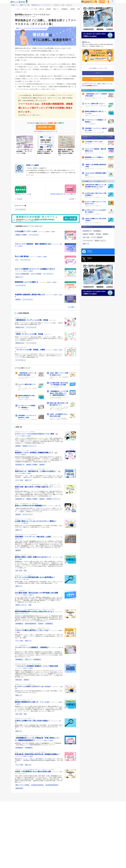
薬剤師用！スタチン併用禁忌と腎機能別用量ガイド (34, 453)
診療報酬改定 (65, 9)
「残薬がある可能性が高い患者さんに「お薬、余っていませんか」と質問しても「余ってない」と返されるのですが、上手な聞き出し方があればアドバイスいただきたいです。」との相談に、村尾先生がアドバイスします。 (39, 510)
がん (17, 260)
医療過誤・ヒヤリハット (29, 446)
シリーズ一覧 (33, 9)
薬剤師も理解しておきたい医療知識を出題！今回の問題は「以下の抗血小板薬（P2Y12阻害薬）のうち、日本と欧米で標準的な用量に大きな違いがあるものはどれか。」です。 (39, 727)
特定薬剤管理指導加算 (52, 785)
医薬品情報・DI (20, 465)
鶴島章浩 (24, 455)
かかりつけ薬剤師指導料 (22, 274)
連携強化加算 (19, 788)
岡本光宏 (17, 489)
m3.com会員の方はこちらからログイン (45, 131)
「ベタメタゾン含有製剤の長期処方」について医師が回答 (36, 666)
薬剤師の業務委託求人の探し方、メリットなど (33, 702)
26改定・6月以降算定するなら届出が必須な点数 (33, 771)
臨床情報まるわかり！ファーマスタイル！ (42, 5)
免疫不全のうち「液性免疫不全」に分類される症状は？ (36, 471)
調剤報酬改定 (19, 624)
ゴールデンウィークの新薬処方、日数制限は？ (33, 647)
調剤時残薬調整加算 (31, 624)
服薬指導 (73, 9)
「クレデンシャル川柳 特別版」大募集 (30, 350)
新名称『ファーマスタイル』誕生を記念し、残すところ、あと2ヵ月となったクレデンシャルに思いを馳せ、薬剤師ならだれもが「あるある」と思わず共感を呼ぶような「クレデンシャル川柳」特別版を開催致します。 (39, 356)
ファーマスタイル (20, 209)
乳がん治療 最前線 (22, 256)
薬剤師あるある (20, 327)
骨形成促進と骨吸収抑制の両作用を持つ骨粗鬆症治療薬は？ (37, 754)
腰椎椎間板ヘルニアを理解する (27, 282)
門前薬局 (98, 234)
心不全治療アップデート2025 (26, 231)
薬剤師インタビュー (21, 605)
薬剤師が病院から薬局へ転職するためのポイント (33, 557)
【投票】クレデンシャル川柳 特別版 (29, 334)
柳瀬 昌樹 (26, 523)
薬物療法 (26, 680)
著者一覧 (41, 9)
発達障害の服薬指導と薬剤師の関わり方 (30, 295)
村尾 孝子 (58, 506)
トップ (18, 9)
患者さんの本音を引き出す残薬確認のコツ (31, 506)
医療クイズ (56, 9)
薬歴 (79, 9)
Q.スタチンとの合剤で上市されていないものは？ (33, 686)
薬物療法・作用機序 (21, 235)
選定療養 (48, 9)
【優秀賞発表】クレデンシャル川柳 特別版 (32, 320)
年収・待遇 (19, 571)
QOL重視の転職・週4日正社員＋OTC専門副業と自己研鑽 (36, 593)
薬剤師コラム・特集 (25, 5)
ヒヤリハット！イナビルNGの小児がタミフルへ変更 (35, 434)
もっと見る (72, 307)
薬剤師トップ (15, 5)
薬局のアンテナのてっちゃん (22, 614)
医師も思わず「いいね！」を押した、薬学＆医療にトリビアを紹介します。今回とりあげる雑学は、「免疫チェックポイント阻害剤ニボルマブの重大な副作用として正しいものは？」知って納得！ (39, 636)
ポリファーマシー (28, 514)
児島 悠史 (26, 579)
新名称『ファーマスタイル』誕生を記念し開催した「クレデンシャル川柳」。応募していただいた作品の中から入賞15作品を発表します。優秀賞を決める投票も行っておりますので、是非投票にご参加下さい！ (39, 339)
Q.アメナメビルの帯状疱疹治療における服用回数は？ (35, 577)
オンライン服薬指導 (97, 237)
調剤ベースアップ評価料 (22, 785)
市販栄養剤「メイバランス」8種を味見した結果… (34, 537)
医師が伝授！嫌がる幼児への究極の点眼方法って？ (34, 487)
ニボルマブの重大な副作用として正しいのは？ (33, 630)
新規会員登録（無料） (45, 127)
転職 (25, 571)
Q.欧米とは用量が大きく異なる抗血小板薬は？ (33, 721)
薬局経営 (41, 624)
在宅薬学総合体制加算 (37, 785)
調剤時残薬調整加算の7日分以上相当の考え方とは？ (35, 612)
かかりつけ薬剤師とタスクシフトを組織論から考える (35, 269)
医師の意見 (19, 680)
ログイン (112, 2)
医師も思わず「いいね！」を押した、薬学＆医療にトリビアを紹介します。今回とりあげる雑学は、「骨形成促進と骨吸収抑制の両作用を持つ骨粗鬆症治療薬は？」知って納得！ (39, 760)
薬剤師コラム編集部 (50, 232)
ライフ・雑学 (19, 480)
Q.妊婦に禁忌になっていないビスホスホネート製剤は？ (36, 521)
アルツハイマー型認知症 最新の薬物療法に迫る (33, 244)
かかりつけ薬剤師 (36, 274)
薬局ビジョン (19, 277)
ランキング (25, 9)
